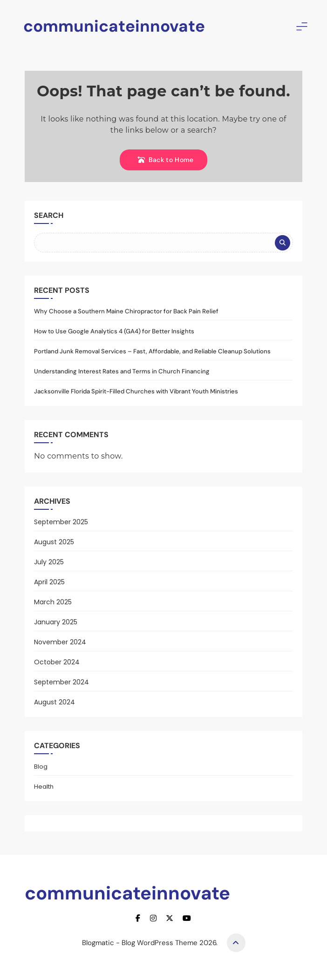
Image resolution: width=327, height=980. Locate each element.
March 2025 (53, 602)
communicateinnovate (114, 26)
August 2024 (54, 702)
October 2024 (57, 662)
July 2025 (49, 562)
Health (44, 787)
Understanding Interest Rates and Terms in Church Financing (122, 371)
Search (49, 215)
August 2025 (54, 542)
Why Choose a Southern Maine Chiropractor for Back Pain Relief (126, 311)
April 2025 (49, 582)
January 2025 (56, 622)
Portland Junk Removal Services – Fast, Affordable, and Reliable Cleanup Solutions (152, 351)
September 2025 (61, 522)
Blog (41, 767)
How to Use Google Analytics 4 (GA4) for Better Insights (114, 331)
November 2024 (60, 642)
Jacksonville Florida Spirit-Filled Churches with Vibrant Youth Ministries (136, 391)
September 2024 (61, 682)
